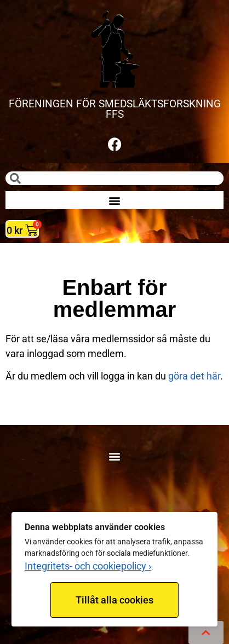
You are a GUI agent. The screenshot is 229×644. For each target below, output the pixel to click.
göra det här (194, 376)
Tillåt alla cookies (114, 600)
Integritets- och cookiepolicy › (88, 566)
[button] (115, 200)
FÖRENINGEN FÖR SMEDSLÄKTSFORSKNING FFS (115, 109)
